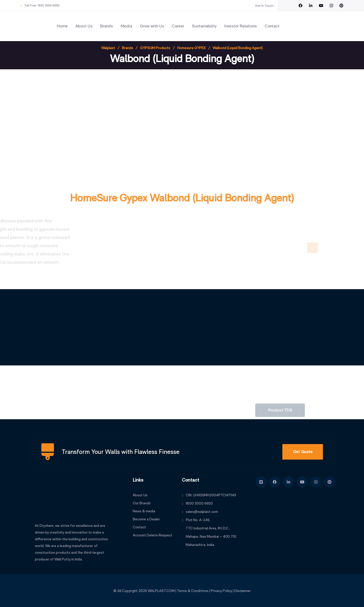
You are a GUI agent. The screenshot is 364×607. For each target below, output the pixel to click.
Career (178, 26)
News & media (144, 511)
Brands (107, 26)
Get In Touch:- (265, 6)
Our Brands (142, 503)
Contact (272, 26)
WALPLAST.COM (161, 591)
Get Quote (303, 452)
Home (62, 26)
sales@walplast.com (202, 512)
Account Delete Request (153, 535)
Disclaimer (243, 591)
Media (126, 26)
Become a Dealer (146, 519)
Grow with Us (152, 26)
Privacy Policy (221, 591)
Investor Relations (241, 26)
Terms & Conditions (193, 591)
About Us (84, 26)
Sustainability (204, 26)
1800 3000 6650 (48, 5)
